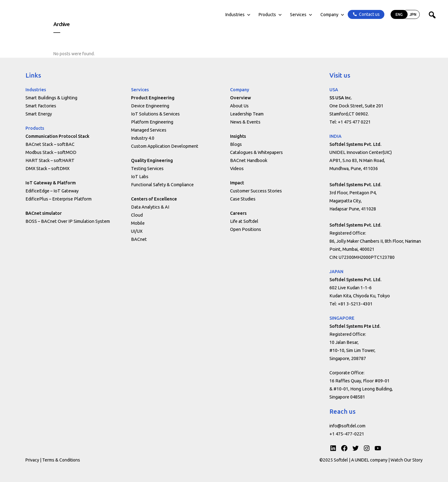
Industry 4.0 (143, 138)
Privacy (32, 460)
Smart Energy (39, 114)
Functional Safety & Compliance (162, 185)
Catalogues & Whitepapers (256, 152)
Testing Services (147, 169)
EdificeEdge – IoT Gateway (52, 191)
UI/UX (137, 231)
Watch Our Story (407, 460)
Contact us (355, 19)
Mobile (138, 223)
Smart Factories (41, 106)
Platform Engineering (152, 122)
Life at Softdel (244, 221)
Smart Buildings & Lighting (51, 98)
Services (287, 20)
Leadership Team (247, 114)
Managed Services (149, 130)
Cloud (137, 215)
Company (318, 20)
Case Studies (243, 199)
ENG (385, 19)
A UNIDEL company (370, 460)
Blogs (236, 144)
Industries (224, 20)
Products (256, 20)
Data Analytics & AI (150, 207)
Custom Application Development (165, 146)
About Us (239, 106)
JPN (399, 19)
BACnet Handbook (249, 160)
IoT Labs (140, 177)
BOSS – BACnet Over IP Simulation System (68, 221)
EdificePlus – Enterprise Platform (59, 199)
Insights (238, 136)
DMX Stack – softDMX (48, 169)
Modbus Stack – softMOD (51, 152)
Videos (237, 169)
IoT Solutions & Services (155, 114)
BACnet (139, 239)
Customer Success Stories (256, 191)
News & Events (245, 122)
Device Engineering (150, 106)
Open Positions (246, 229)
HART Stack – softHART (50, 160)
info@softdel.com (347, 426)
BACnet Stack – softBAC (50, 144)
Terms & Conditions (61, 460)
